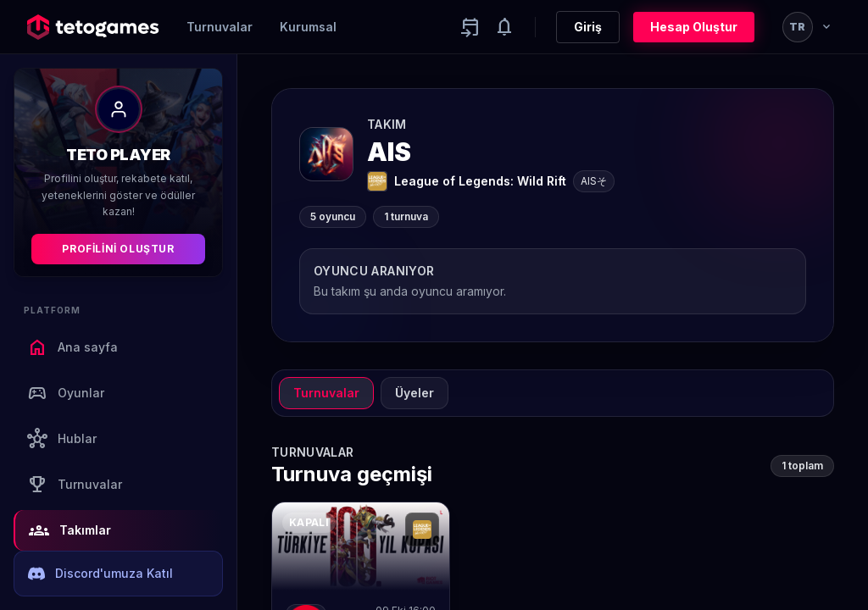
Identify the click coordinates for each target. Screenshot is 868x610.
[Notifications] (504, 27)
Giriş (588, 27)
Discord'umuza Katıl (100, 574)
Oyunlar (66, 393)
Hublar (62, 439)
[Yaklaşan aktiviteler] (470, 27)
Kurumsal (308, 27)
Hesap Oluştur (694, 27)
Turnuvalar (220, 27)
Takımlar (70, 530)
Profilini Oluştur (118, 249)
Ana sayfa (72, 347)
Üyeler (415, 393)
